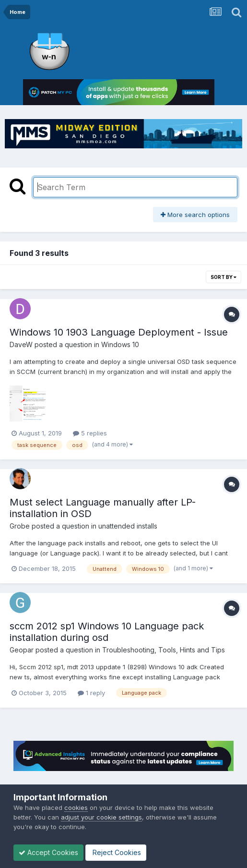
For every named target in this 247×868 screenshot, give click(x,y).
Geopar (22, 650)
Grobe (20, 526)
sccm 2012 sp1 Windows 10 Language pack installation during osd (107, 632)
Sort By (223, 277)
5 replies (90, 433)
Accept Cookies (48, 852)
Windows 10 (120, 344)
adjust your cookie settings (101, 817)
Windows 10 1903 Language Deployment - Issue (119, 332)
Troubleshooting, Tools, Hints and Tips (164, 650)
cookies (76, 808)
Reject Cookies (116, 852)
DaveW (21, 344)
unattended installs (128, 526)
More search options (195, 215)
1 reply (91, 693)
